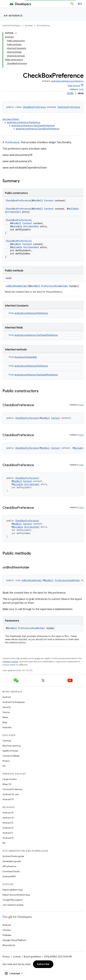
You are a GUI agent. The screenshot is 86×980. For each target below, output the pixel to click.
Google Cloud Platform (14, 940)
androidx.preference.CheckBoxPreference (38, 129)
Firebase (7, 935)
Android (7, 697)
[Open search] (72, 4)
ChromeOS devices (12, 789)
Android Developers (12, 26)
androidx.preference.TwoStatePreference (33, 126)
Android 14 (8, 818)
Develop (29, 26)
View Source (74, 86)
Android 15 (8, 813)
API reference (13, 16)
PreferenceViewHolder (55, 286)
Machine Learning (12, 746)
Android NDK (9, 876)
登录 (80, 4)
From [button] (28, 313)
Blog (5, 722)
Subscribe (43, 964)
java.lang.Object (11, 119)
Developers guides (12, 861)
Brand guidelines (32, 957)
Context (49, 200)
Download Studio (11, 871)
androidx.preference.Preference (24, 122)
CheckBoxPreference (34, 107)
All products (9, 945)
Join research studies (13, 905)
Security (7, 707)
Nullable (74, 209)
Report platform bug (13, 890)
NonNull (38, 200)
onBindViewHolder (17, 286)
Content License (10, 662)
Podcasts (7, 727)
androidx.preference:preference (67, 81)
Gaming (7, 741)
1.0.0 (81, 89)
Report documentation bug (16, 895)
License (17, 957)
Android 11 (8, 833)
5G (4, 766)
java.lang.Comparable (26, 357)
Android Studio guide (13, 856)
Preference (12, 142)
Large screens (10, 779)
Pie (4, 843)
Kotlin (70, 93)
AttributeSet (13, 212)
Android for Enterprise (14, 702)
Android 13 (8, 823)
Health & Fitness (10, 751)
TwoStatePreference (69, 107)
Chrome (7, 930)
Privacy (6, 761)
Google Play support (13, 900)
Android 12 (8, 828)
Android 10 (8, 838)
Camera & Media (11, 756)
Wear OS (7, 784)
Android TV (8, 799)
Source (6, 712)
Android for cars (11, 794)
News (5, 717)
